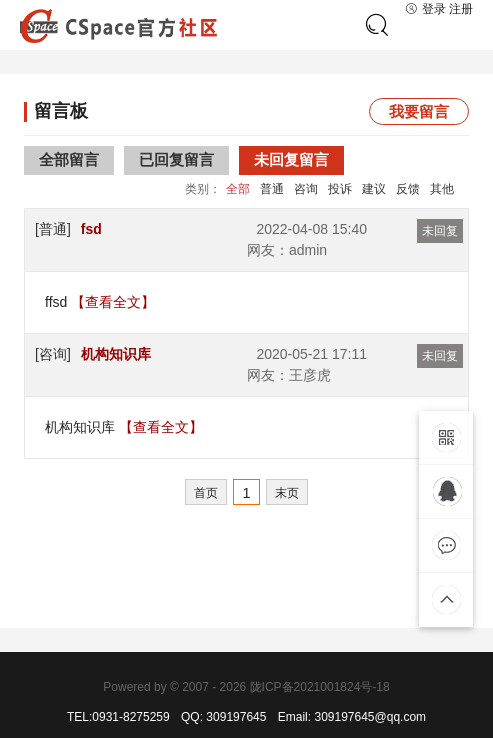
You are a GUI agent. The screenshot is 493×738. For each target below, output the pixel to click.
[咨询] (53, 354)
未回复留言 (291, 159)
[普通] (53, 229)
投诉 (340, 189)
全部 (238, 189)
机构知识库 (116, 354)
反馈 (408, 189)
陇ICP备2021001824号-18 (320, 687)
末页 (287, 493)
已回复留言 (176, 159)
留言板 (61, 111)
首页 (206, 493)
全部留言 (69, 159)
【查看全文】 (113, 302)
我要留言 (419, 112)
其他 (442, 189)
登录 (425, 9)
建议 (374, 189)
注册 (461, 9)
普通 (272, 189)
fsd (91, 229)
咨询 (306, 189)
